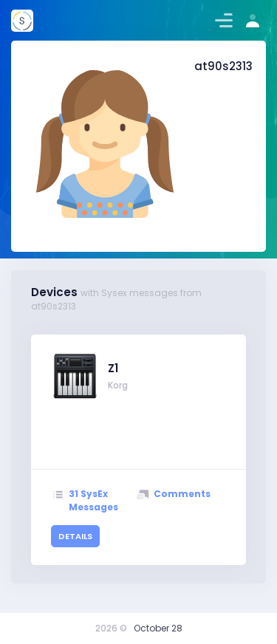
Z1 (113, 368)
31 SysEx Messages (93, 500)
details (75, 536)
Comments (182, 494)
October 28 (158, 628)
